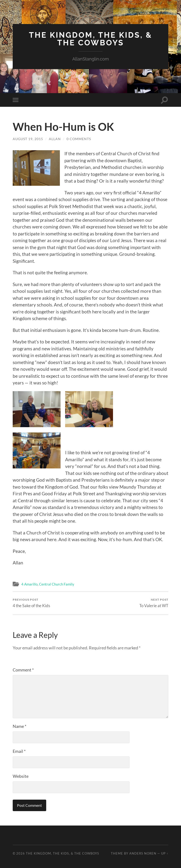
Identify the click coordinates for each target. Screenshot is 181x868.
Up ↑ (165, 853)
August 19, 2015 (28, 139)
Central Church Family (57, 584)
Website (21, 776)
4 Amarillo (29, 584)
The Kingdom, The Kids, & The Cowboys (91, 39)
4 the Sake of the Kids (31, 603)
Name (20, 726)
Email (19, 751)
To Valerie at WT (154, 603)
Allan (55, 139)
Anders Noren (143, 853)
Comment (23, 670)
